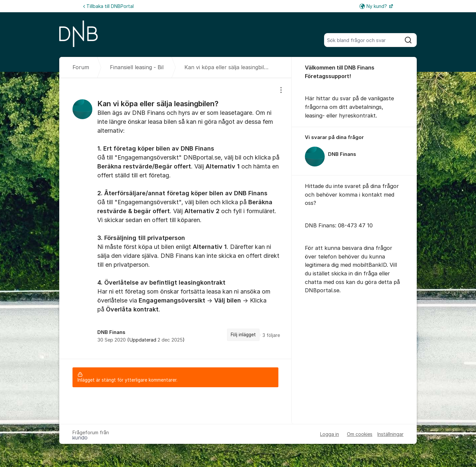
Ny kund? (374, 6)
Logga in (330, 434)
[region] (175, 218)
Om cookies (360, 434)
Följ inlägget (243, 335)
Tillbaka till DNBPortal (108, 6)
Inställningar (390, 434)
